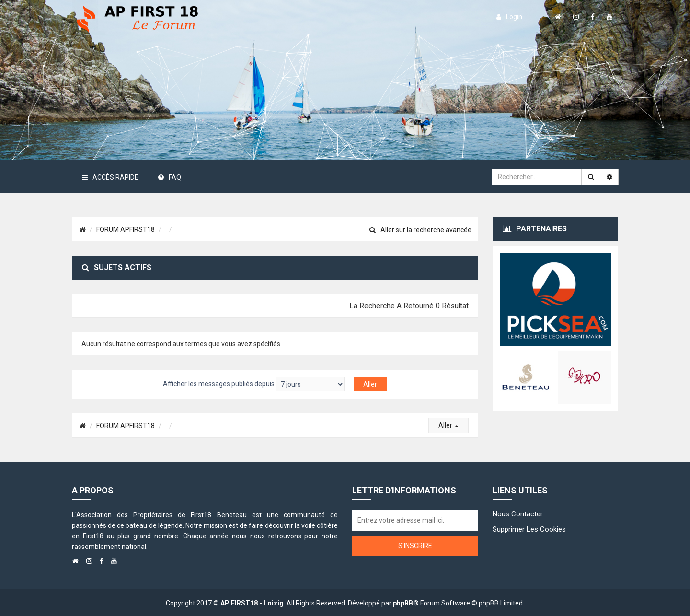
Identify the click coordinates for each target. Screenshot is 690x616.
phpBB (403, 603)
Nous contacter (518, 514)
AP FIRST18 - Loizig (252, 603)
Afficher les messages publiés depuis (254, 384)
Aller (448, 425)
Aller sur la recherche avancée (420, 230)
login (509, 17)
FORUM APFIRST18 (126, 229)
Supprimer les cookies (529, 529)
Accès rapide (110, 177)
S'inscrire (415, 546)
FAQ (170, 177)
